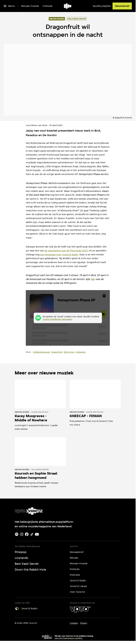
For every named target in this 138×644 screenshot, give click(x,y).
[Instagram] (22, 534)
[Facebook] (27, 534)
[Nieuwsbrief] (122, 6)
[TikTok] (32, 534)
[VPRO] (80, 610)
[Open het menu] (9, 6)
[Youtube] (37, 534)
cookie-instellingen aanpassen (57, 319)
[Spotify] (17, 534)
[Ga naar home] (68, 6)
